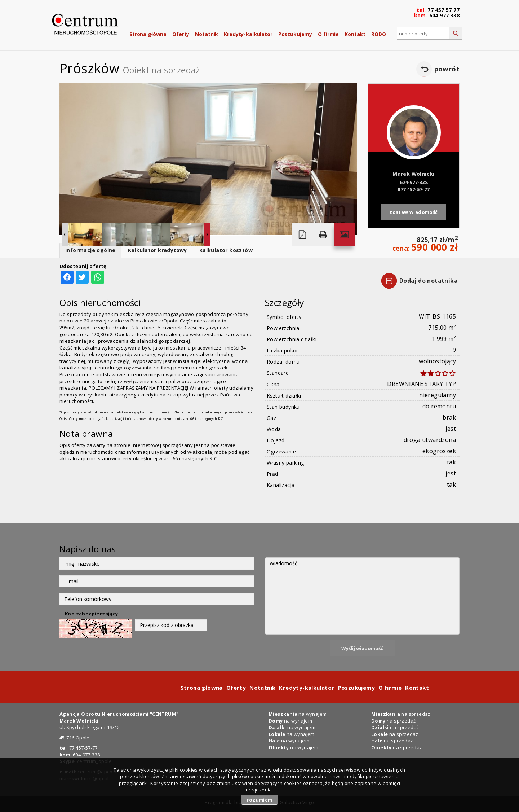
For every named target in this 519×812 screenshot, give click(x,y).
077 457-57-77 (413, 189)
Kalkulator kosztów (226, 250)
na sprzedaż (401, 714)
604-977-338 (414, 182)
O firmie (328, 34)
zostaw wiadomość (413, 212)
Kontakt (355, 34)
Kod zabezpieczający (92, 614)
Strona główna (148, 34)
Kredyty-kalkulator (248, 34)
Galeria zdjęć (344, 235)
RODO (378, 34)
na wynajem (298, 714)
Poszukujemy (295, 34)
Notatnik (207, 34)
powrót (447, 69)
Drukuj (323, 235)
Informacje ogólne (90, 250)
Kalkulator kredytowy (158, 250)
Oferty (181, 34)
